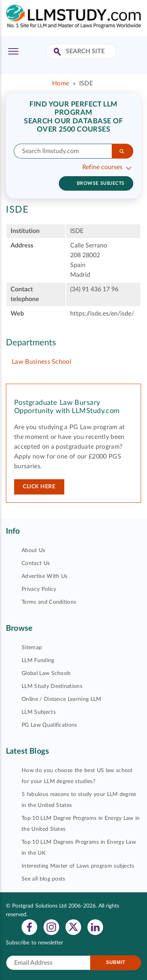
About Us (34, 550)
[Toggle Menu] (13, 51)
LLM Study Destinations (52, 686)
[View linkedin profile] (95, 927)
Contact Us (36, 563)
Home (61, 83)
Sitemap (32, 648)
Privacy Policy (39, 589)
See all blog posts (44, 879)
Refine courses (102, 167)
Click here (39, 487)
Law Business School (42, 362)
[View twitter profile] (73, 927)
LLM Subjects (39, 712)
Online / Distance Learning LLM (62, 699)
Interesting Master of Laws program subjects (78, 866)
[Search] (122, 151)
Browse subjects (101, 183)
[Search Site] (58, 52)
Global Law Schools (46, 673)
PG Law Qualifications (49, 725)
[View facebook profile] (29, 927)
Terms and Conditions (49, 602)
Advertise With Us (44, 576)
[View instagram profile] (51, 927)
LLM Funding (38, 661)
